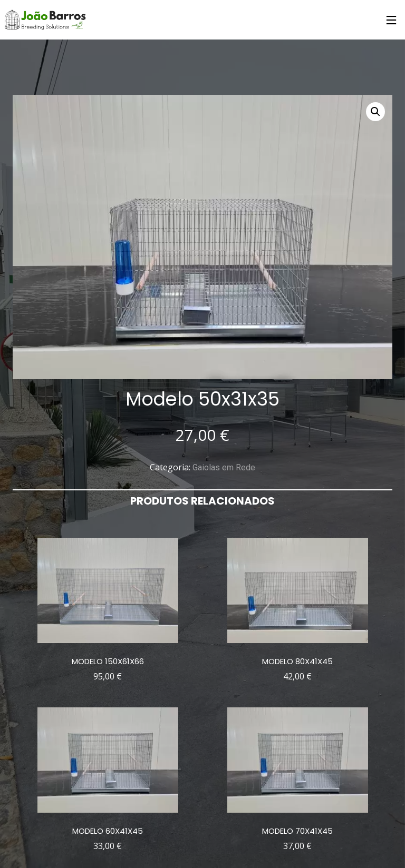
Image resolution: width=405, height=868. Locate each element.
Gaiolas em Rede (224, 467)
